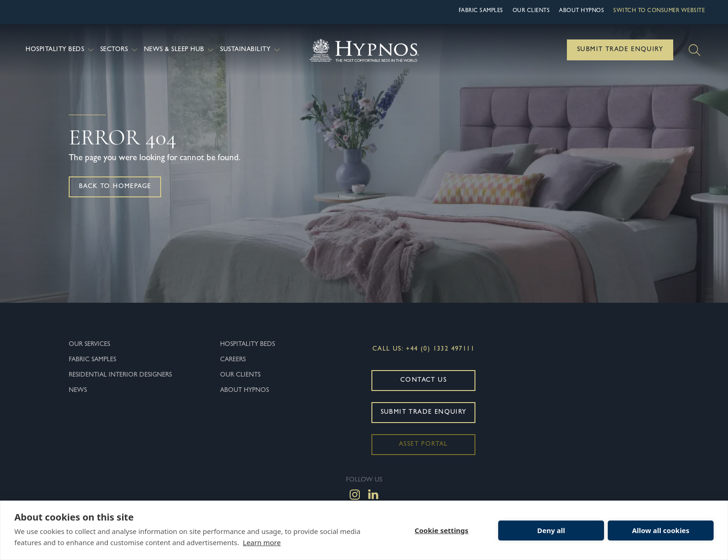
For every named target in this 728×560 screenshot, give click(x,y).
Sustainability (251, 50)
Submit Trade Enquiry (620, 50)
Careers (233, 360)
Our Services (89, 345)
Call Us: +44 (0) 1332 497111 (423, 349)
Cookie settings (442, 530)
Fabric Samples (481, 11)
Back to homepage (115, 187)
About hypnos (582, 11)
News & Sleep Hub (180, 50)
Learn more (262, 542)
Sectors (120, 50)
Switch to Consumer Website (659, 11)
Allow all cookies (661, 530)
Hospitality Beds (61, 50)
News (78, 391)
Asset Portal (423, 444)
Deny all (551, 530)
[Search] (695, 50)
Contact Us (423, 380)
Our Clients (531, 11)
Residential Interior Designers (120, 375)
